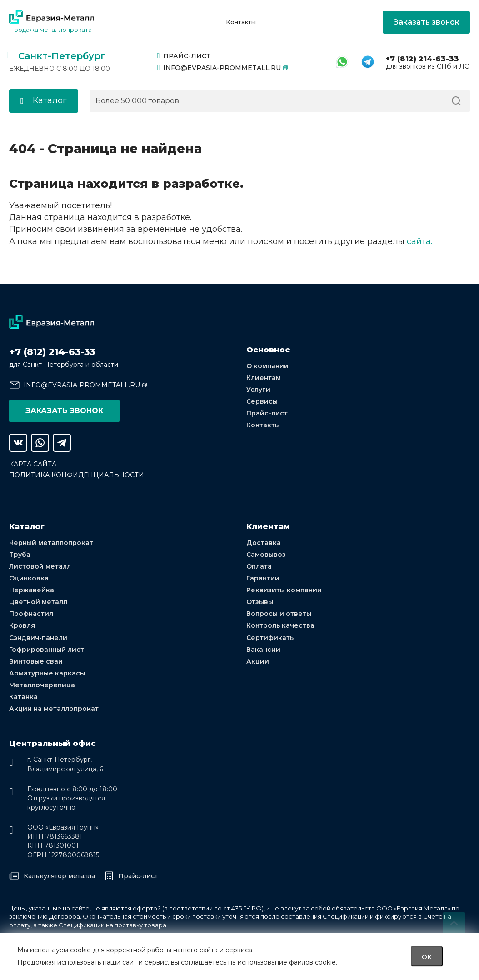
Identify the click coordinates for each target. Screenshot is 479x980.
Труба (20, 554)
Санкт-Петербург (62, 56)
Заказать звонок (427, 22)
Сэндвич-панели (38, 637)
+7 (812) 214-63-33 (422, 59)
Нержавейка (32, 590)
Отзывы (260, 601)
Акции (258, 661)
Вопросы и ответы (279, 614)
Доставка (264, 542)
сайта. (419, 241)
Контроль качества (280, 625)
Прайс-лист (184, 56)
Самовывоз (266, 554)
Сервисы (262, 401)
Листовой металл (40, 566)
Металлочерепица (42, 685)
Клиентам (264, 377)
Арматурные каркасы (47, 673)
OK (427, 956)
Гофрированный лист (47, 649)
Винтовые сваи (36, 661)
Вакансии (263, 649)
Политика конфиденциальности (77, 475)
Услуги (258, 389)
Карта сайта (33, 464)
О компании (267, 365)
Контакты (241, 22)
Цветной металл (38, 601)
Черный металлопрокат (51, 542)
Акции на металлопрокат (54, 709)
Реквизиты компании (284, 590)
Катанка (23, 697)
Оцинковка (29, 578)
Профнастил (31, 614)
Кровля (22, 625)
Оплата (259, 566)
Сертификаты (271, 637)
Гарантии (263, 578)
